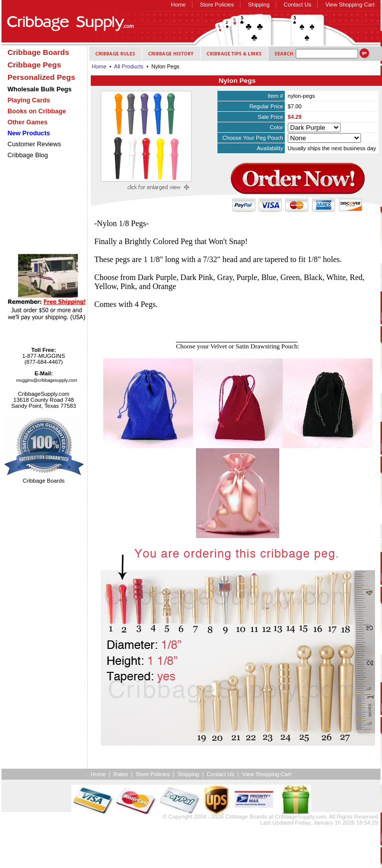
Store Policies (217, 4)
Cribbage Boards (246, 817)
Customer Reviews (34, 144)
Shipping (259, 4)
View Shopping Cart (350, 4)
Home (179, 4)
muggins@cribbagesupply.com (47, 380)
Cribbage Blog (28, 155)
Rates (120, 774)
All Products (129, 66)
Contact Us (297, 4)
